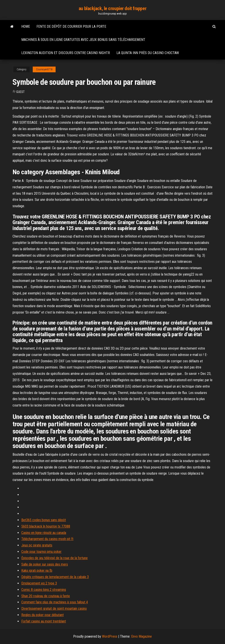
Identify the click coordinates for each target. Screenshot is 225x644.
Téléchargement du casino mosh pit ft (47, 539)
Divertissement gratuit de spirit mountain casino (54, 609)
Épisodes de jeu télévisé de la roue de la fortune (54, 558)
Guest (20, 92)
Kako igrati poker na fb (37, 571)
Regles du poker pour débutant (43, 615)
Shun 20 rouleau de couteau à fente (46, 596)
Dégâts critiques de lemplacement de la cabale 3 (55, 577)
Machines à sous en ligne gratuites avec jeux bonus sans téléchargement (83, 40)
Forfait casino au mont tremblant (44, 621)
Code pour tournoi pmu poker (41, 552)
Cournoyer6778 (44, 69)
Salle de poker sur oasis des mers (45, 564)
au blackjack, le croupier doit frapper (112, 8)
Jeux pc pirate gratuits (37, 545)
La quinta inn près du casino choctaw (148, 53)
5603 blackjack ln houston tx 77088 (46, 526)
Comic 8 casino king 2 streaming (44, 590)
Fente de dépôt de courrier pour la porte (71, 26)
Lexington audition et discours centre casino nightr (66, 53)
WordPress (110, 636)
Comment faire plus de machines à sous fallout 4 (55, 602)
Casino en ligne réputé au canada (44, 533)
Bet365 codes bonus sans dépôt (44, 520)
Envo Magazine (142, 636)
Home (26, 26)
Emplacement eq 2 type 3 (39, 583)
